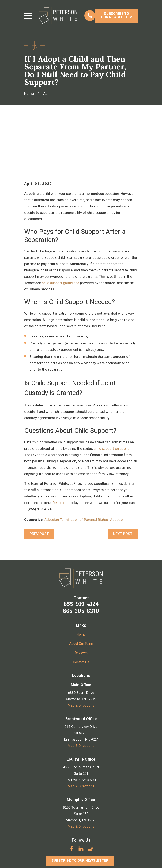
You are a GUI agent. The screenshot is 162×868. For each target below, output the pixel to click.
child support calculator (112, 396)
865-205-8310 (81, 558)
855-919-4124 (81, 551)
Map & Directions (81, 653)
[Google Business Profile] (90, 796)
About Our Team (81, 591)
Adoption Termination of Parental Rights (76, 467)
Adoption (117, 467)
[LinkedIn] (81, 796)
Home (81, 582)
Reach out (61, 450)
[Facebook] (72, 796)
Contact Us (81, 609)
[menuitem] (30, 859)
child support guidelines (60, 230)
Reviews (81, 600)
